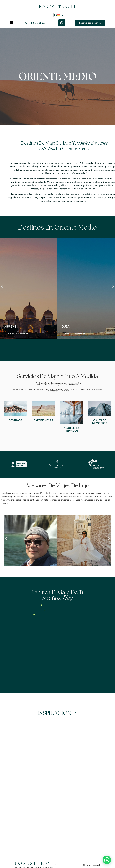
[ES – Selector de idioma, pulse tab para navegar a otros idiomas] (59, 15)
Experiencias (44, 420)
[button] (2, 287)
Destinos (15, 420)
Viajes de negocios (100, 422)
